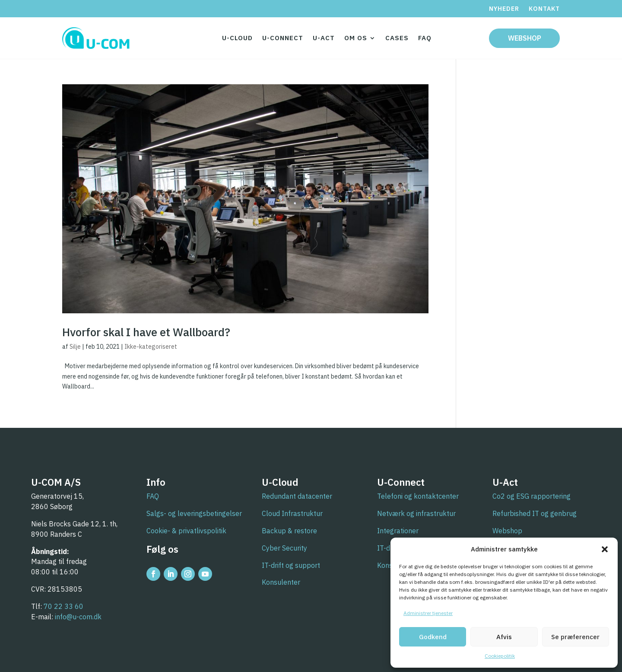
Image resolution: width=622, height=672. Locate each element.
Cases (397, 38)
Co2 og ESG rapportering (532, 496)
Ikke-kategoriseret (151, 347)
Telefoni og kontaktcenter (418, 496)
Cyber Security (284, 548)
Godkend (433, 637)
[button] (605, 549)
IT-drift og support (291, 565)
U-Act (324, 38)
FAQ (425, 38)
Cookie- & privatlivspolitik (186, 531)
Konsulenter (281, 582)
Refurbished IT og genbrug (535, 513)
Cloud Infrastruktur (292, 513)
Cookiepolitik (500, 656)
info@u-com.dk (78, 617)
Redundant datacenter (297, 496)
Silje (75, 347)
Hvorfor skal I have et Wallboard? (146, 332)
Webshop (525, 38)
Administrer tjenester (428, 613)
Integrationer (398, 531)
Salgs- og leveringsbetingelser (194, 513)
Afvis (504, 637)
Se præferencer (575, 637)
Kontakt (544, 9)
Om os (356, 38)
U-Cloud (237, 38)
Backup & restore (289, 531)
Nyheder (504, 9)
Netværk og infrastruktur (416, 513)
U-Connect (283, 38)
